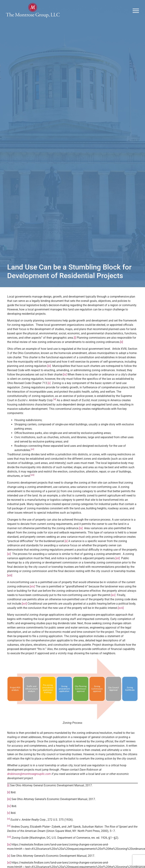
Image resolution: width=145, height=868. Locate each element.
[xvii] (121, 617)
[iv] (65, 383)
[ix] (81, 537)
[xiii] (10, 584)
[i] (75, 346)
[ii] (122, 351)
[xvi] (24, 612)
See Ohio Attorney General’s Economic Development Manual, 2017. (54, 808)
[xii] (118, 567)
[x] (66, 550)
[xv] (113, 604)
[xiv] (32, 595)
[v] (49, 392)
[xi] (9, 563)
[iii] (49, 375)
